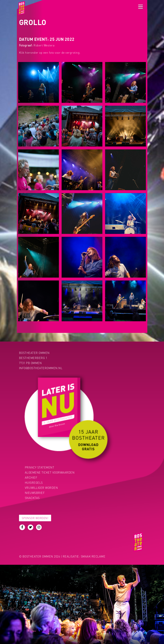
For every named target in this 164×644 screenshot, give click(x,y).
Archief (31, 477)
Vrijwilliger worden (41, 488)
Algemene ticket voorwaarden (50, 472)
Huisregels (34, 483)
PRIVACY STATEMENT (40, 467)
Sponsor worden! (35, 518)
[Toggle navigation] (141, 7)
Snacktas (32, 498)
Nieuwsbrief (35, 493)
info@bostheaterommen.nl (41, 368)
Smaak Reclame (93, 556)
